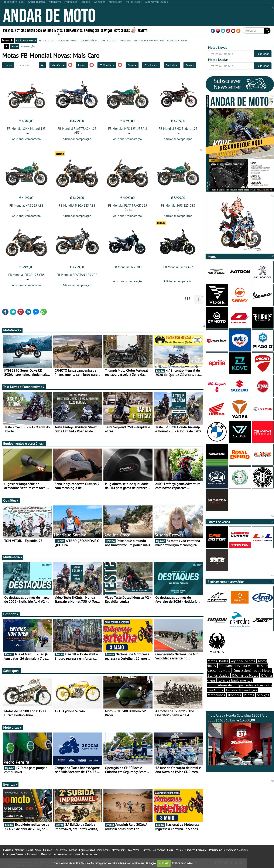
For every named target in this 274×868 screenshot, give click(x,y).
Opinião (48, 30)
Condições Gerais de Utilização (21, 854)
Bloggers (234, 695)
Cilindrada (151, 65)
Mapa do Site (90, 854)
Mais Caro (58, 65)
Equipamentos (73, 30)
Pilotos (249, 695)
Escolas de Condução (241, 690)
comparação (28, 46)
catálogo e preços (26, 40)
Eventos (8, 30)
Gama (132, 65)
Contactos (159, 850)
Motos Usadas (218, 661)
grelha (15, 46)
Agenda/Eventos (243, 661)
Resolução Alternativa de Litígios (61, 854)
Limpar (8, 65)
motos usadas (47, 40)
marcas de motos (67, 40)
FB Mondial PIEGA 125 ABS (77, 205)
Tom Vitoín (61, 850)
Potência (172, 65)
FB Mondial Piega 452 (178, 267)
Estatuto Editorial (196, 850)
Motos (59, 30)
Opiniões (11, 500)
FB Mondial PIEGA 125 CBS (26, 275)
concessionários (89, 40)
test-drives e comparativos (149, 40)
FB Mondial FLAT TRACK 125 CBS (128, 207)
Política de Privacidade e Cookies (228, 850)
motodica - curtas (177, 40)
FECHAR (164, 863)
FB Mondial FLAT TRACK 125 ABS (77, 131)
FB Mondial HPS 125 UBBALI (128, 129)
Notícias (20, 30)
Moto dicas (12, 727)
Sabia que (12, 671)
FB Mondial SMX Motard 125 (26, 129)
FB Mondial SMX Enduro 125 (178, 129)
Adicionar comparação (26, 139)
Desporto (11, 614)
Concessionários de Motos (252, 670)
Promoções (92, 30)
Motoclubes (122, 30)
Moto (82, 65)
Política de (182, 863)
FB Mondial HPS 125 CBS (178, 205)
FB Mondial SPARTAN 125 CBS (77, 275)
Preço (190, 65)
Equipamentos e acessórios (24, 443)
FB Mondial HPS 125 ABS (26, 205)
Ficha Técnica (175, 850)
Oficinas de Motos (245, 675)
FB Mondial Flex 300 (127, 267)
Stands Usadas (218, 675)
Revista (142, 30)
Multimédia (13, 557)
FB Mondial (107, 65)
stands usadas (109, 40)
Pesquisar (263, 54)
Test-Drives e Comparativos (24, 387)
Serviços (106, 30)
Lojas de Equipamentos (235, 680)
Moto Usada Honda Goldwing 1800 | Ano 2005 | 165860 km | (240, 739)
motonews (125, 40)
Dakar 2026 (35, 30)
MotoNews (12, 330)
